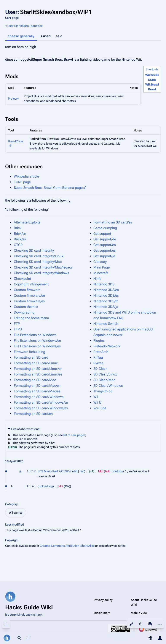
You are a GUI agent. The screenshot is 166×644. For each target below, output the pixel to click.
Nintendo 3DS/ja (106, 307)
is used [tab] (45, 36)
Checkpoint (22, 279)
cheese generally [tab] (21, 36)
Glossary (100, 262)
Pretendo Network (107, 346)
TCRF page (22, 182)
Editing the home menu (31, 318)
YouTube (100, 408)
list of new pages (74, 435)
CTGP (18, 245)
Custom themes (26, 307)
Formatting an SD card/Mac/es (37, 391)
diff (75, 471)
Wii (96, 397)
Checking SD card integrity (34, 250)
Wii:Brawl (152, 84)
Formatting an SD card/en (33, 414)
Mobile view (139, 613)
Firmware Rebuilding (30, 352)
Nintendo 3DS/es (106, 295)
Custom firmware (27, 290)
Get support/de (105, 239)
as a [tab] (59, 36)
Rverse (98, 363)
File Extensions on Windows (35, 335)
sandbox (37, 26)
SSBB (152, 80)
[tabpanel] (83, 47)
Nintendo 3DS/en (106, 290)
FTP (17, 324)
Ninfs (97, 279)
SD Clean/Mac (104, 380)
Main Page (101, 267)
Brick (18, 228)
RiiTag (98, 357)
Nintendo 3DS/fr (105, 301)
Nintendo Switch (106, 324)
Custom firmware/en (29, 295)
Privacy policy (103, 600)
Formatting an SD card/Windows (39, 397)
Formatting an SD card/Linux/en (38, 369)
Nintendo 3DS (104, 284)
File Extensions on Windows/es (37, 346)
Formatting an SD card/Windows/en (41, 402)
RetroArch (101, 352)
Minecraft (101, 273)
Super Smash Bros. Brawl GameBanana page (48, 188)
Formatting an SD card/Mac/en (37, 386)
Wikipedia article (26, 176)
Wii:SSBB (152, 75)
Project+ (13, 99)
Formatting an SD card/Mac (35, 380)
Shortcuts (152, 69)
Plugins (99, 341)
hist (82, 471)
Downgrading (24, 312)
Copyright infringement (31, 284)
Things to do (103, 391)
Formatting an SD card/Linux (36, 363)
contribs (117, 471)
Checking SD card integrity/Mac (38, 262)
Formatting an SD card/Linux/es (38, 374)
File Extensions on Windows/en (37, 341)
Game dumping (105, 228)
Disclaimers (102, 613)
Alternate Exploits (27, 222)
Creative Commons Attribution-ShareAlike (67, 546)
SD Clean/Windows (108, 386)
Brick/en (20, 234)
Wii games (16, 513)
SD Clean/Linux (105, 374)
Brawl (152, 89)
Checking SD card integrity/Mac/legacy (43, 267)
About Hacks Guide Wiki (144, 602)
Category (11, 504)
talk (107, 471)
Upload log (46, 486)
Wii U (97, 402)
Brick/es (20, 239)
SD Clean (100, 369)
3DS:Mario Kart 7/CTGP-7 (55, 471)
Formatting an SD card (31, 357)
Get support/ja (104, 256)
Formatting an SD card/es (113, 222)
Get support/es (105, 250)
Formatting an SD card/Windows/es (41, 408)
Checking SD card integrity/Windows (41, 273)
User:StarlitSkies (18, 26)
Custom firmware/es (29, 301)
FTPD (18, 329)
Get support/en (105, 245)
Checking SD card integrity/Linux (39, 256)
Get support (102, 234)
